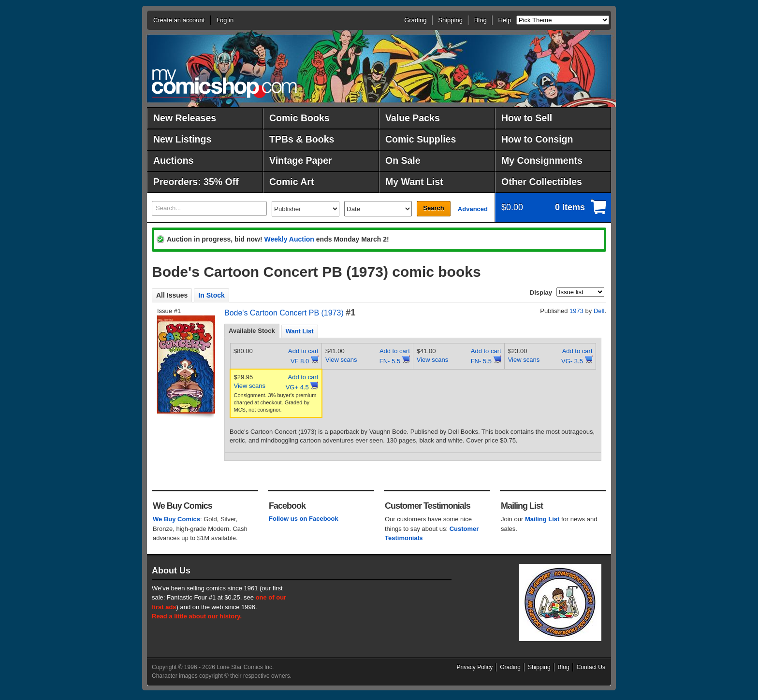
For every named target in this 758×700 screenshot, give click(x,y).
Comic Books (299, 118)
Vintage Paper (301, 160)
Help (504, 20)
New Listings (182, 139)
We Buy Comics (176, 519)
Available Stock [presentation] (252, 331)
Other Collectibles (542, 182)
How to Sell (527, 118)
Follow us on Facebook (304, 519)
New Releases (185, 118)
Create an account (179, 20)
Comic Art (292, 182)
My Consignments (542, 160)
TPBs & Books (302, 139)
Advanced (473, 209)
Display (541, 293)
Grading (415, 20)
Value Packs (413, 118)
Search (433, 208)
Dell (599, 311)
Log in (225, 20)
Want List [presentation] (300, 331)
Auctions (173, 160)
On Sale (403, 160)
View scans (341, 360)
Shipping (450, 20)
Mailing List (542, 519)
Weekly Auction (289, 239)
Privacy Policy (475, 667)
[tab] (252, 331)
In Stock (211, 295)
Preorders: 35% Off (196, 182)
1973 (576, 311)
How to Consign (537, 139)
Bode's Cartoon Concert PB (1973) (284, 313)
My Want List (414, 182)
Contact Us (591, 667)
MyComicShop (224, 83)
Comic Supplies (421, 139)
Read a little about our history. (197, 616)
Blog (481, 20)
